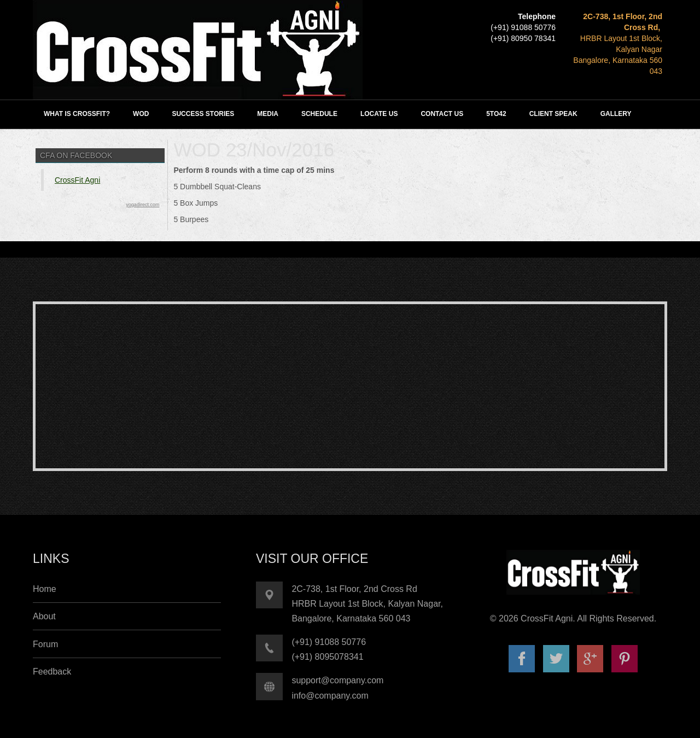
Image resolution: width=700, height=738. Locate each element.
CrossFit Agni (77, 180)
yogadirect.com (142, 205)
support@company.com (337, 680)
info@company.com (330, 696)
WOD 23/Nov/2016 (254, 150)
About (44, 616)
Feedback (52, 672)
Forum (45, 644)
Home (45, 589)
